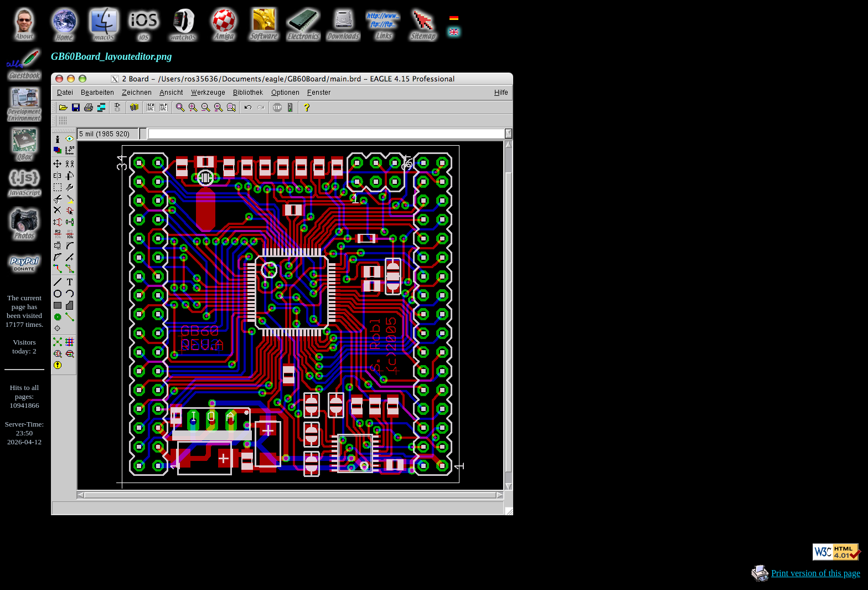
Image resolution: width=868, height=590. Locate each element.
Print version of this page (816, 573)
